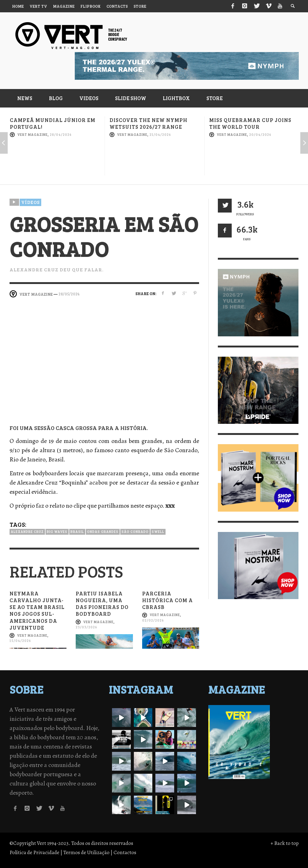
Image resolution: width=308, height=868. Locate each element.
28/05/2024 (69, 294)
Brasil (77, 531)
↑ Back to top (285, 843)
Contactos (125, 852)
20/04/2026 (260, 134)
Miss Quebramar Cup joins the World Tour (250, 123)
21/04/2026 (160, 134)
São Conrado (135, 531)
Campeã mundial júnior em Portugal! (53, 123)
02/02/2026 (153, 620)
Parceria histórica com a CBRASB (168, 600)
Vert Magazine (32, 134)
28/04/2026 (61, 134)
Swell (158, 531)
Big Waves (57, 531)
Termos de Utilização (86, 852)
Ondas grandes (103, 531)
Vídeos (30, 202)
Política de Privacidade (34, 852)
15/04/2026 (20, 641)
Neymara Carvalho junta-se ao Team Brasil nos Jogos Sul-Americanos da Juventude (37, 610)
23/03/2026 (86, 627)
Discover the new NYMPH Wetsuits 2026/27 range (148, 123)
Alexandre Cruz (27, 531)
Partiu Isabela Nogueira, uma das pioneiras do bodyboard (102, 604)
